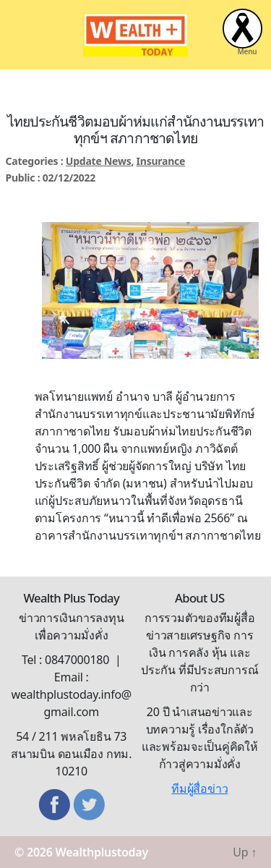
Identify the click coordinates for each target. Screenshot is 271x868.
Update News (99, 161)
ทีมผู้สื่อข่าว (199, 788)
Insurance (161, 161)
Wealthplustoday (102, 852)
